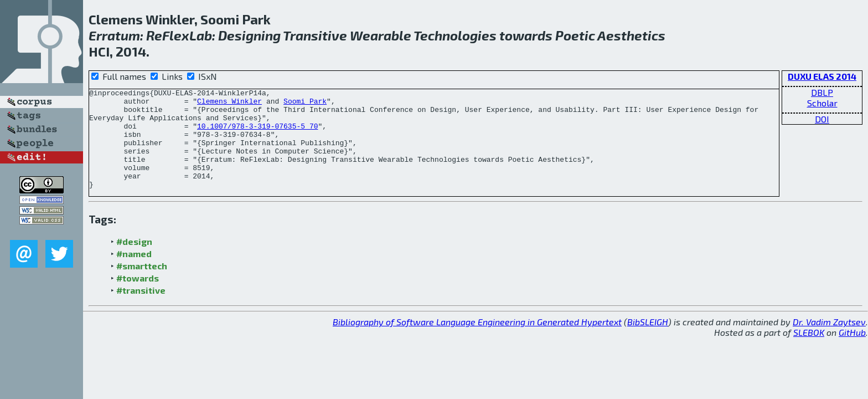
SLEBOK (809, 352)
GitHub (852, 352)
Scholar (822, 103)
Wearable (381, 35)
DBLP (822, 92)
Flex (176, 35)
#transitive (141, 310)
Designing (249, 35)
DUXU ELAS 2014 (822, 76)
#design (134, 261)
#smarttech (142, 286)
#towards (138, 298)
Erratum (114, 35)
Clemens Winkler (229, 104)
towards (526, 35)
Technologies (455, 35)
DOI (822, 119)
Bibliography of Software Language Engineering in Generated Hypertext (477, 342)
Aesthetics (631, 35)
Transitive (315, 35)
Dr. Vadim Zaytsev (829, 342)
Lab (201, 35)
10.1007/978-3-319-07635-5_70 (257, 134)
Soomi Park (305, 104)
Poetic (575, 35)
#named (134, 273)
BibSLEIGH (648, 342)
